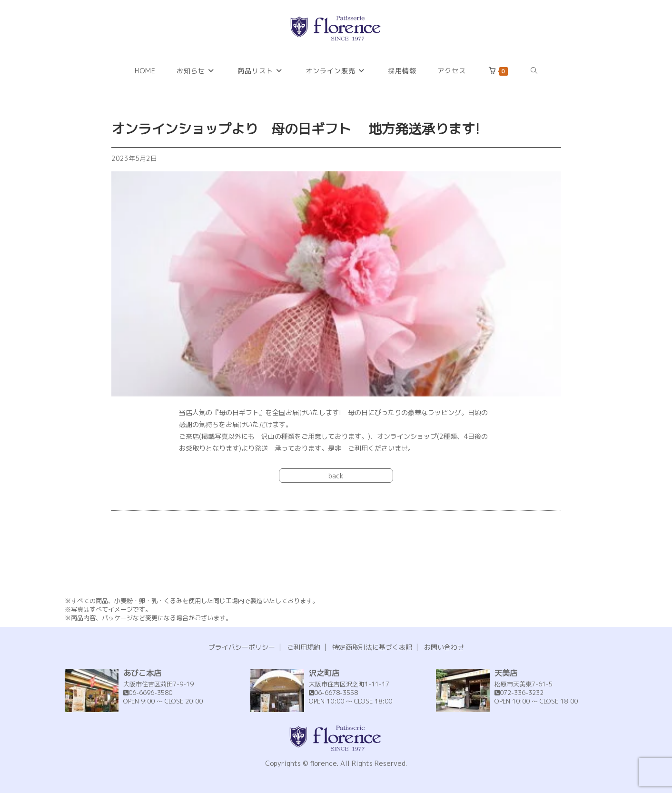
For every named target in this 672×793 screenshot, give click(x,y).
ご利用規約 (304, 647)
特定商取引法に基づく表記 (372, 647)
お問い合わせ (444, 647)
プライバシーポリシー (242, 647)
